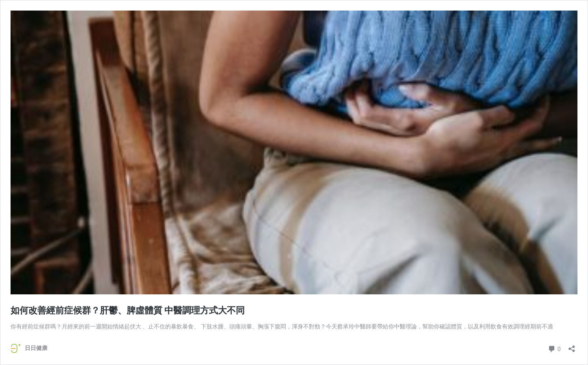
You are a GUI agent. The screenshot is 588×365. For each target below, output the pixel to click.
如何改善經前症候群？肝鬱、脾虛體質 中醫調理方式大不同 (128, 310)
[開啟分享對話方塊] (572, 346)
